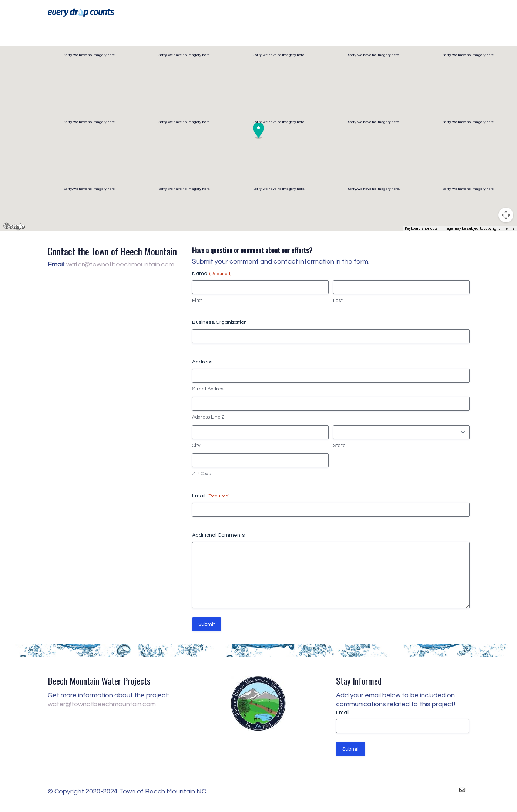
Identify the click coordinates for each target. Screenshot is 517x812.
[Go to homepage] (81, 12)
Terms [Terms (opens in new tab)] (509, 229)
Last (338, 301)
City (196, 446)
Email (211, 496)
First (197, 301)
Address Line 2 (208, 417)
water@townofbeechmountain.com (120, 264)
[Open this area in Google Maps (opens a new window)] (14, 227)
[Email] (462, 790)
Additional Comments (218, 535)
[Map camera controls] (506, 215)
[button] (259, 131)
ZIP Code (202, 474)
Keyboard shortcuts (421, 229)
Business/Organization (219, 322)
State (339, 446)
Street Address (209, 389)
